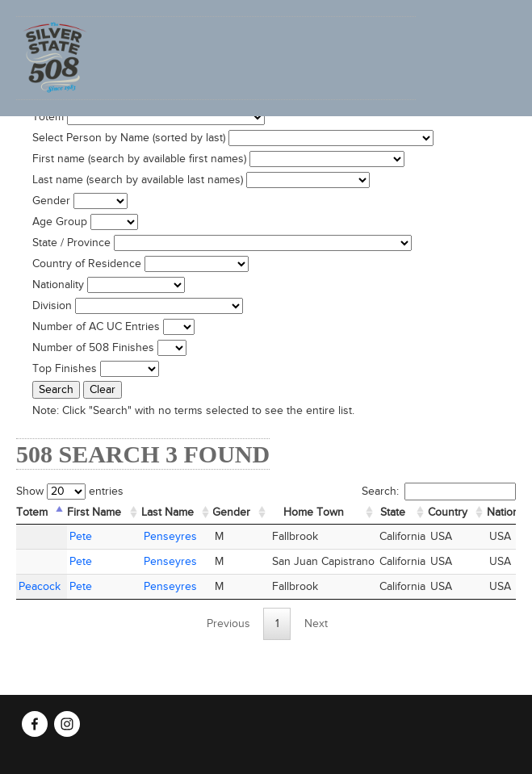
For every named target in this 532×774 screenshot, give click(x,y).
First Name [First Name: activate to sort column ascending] (94, 513)
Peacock (40, 587)
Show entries (70, 492)
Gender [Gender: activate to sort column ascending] (231, 513)
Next (316, 624)
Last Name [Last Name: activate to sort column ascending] (168, 513)
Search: (439, 492)
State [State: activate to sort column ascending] (393, 513)
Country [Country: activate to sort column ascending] (448, 513)
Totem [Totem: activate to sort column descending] (32, 513)
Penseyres (170, 537)
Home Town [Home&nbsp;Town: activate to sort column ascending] (314, 513)
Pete (81, 537)
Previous (228, 624)
